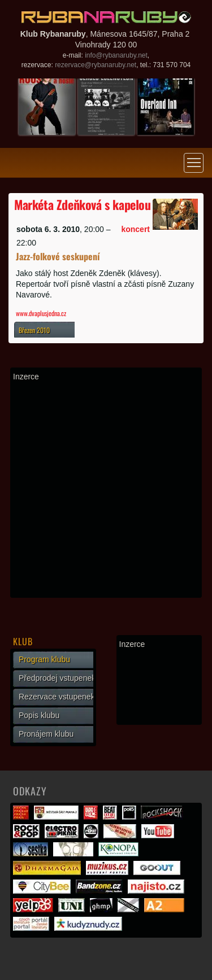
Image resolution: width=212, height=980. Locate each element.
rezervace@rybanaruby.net (96, 65)
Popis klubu (39, 715)
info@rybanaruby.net (116, 55)
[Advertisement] (106, 489)
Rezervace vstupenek (57, 697)
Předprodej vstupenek (57, 678)
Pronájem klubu (46, 734)
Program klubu (44, 659)
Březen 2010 (34, 330)
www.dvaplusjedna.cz (41, 313)
